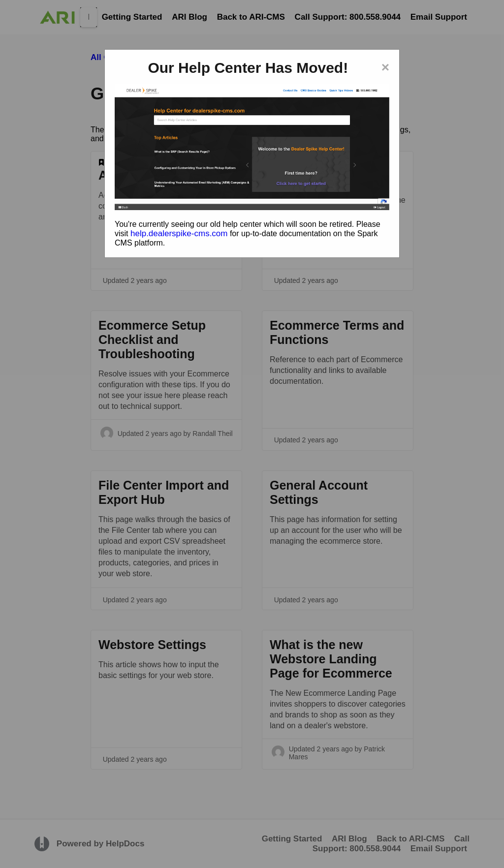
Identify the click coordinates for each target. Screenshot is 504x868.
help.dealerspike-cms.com (179, 233)
